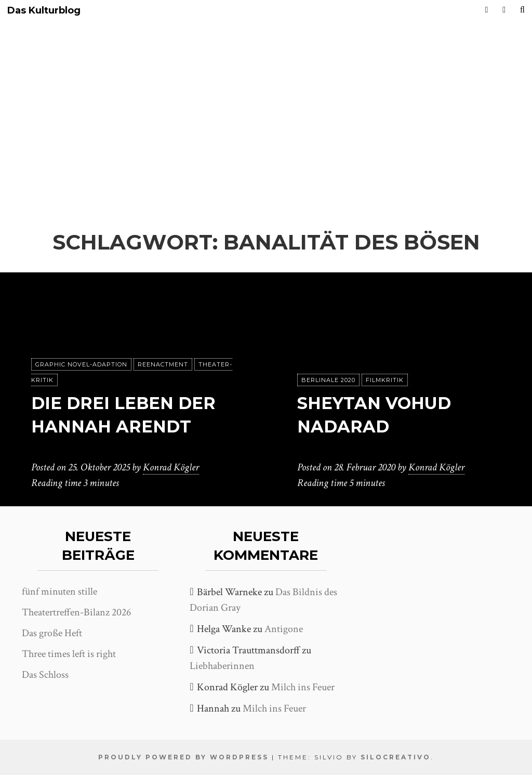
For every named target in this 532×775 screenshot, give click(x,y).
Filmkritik (385, 380)
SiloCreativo (396, 757)
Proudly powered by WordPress (183, 757)
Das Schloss (45, 675)
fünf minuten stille (59, 592)
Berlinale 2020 (328, 380)
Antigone (284, 629)
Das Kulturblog (44, 11)
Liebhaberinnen (222, 666)
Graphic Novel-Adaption (81, 364)
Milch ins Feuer (303, 687)
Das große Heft (52, 633)
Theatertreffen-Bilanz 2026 (76, 612)
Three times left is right (69, 654)
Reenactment (163, 364)
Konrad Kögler (171, 467)
